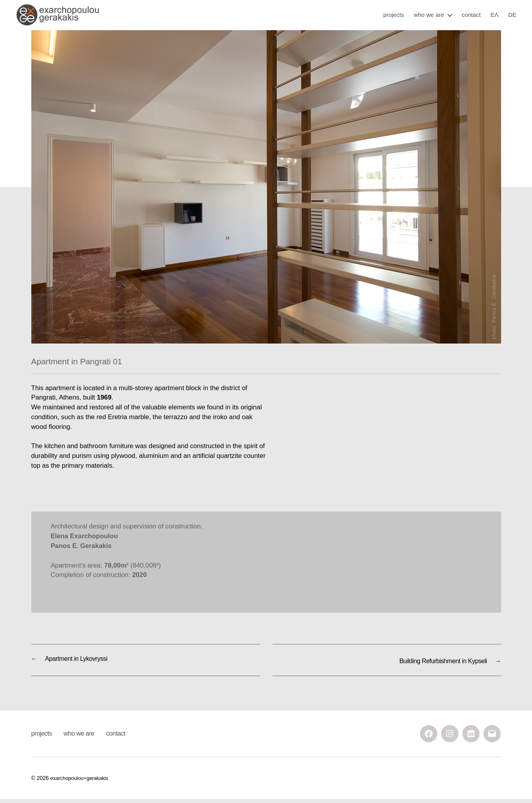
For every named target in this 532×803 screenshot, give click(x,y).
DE (512, 18)
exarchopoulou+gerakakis (81, 781)
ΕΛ (494, 18)
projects (394, 18)
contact (471, 18)
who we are (429, 18)
